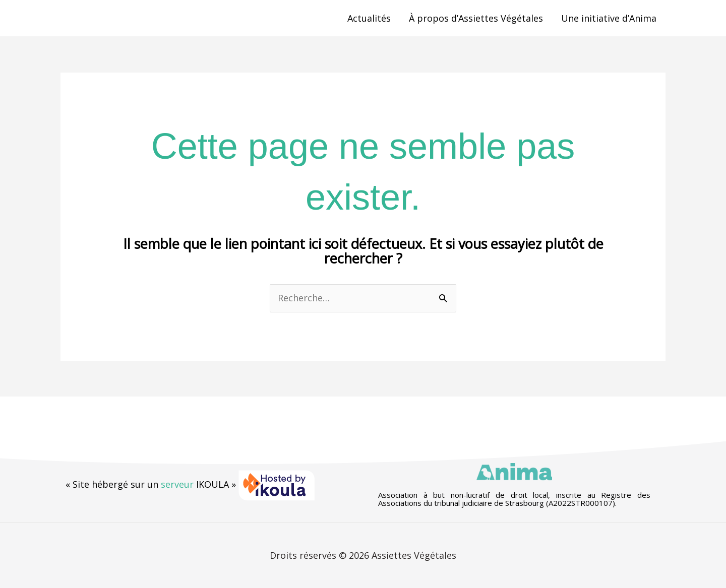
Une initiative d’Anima (609, 18)
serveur (177, 484)
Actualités (369, 18)
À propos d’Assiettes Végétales (476, 18)
